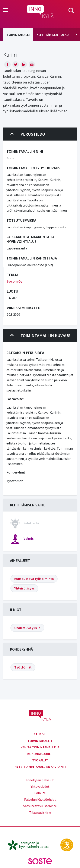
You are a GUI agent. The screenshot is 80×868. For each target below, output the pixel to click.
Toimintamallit (40, 741)
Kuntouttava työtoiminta (34, 579)
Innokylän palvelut (40, 780)
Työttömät (23, 667)
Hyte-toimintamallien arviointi (40, 767)
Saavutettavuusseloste (40, 806)
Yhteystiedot (40, 786)
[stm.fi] (67, 845)
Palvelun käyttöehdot (40, 799)
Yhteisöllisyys (24, 588)
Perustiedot (29, 134)
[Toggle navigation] (6, 10)
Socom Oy (15, 281)
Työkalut (40, 760)
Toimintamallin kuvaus (40, 336)
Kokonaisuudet (40, 754)
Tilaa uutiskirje (40, 812)
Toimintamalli (18, 35)
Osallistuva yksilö (27, 628)
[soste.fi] (40, 861)
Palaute (40, 793)
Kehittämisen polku (53, 35)
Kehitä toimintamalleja (40, 747)
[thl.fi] (30, 845)
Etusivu (40, 734)
